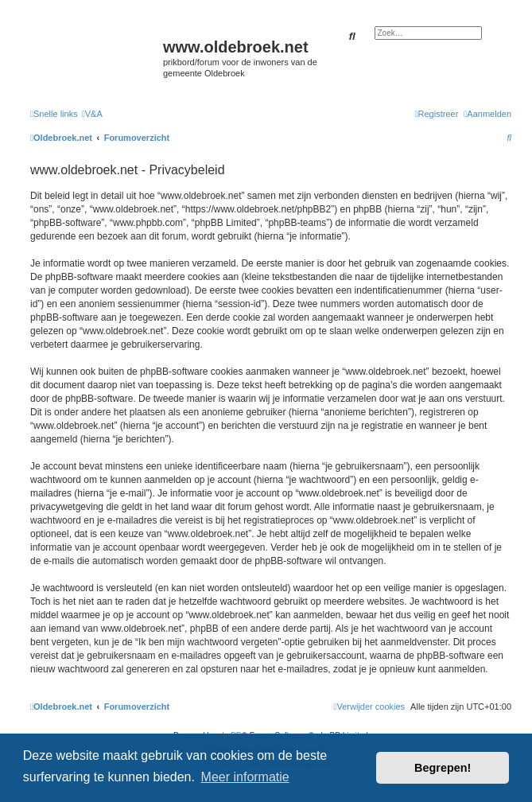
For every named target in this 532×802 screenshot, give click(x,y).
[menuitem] (92, 114)
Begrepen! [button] (443, 768)
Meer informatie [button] (245, 777)
